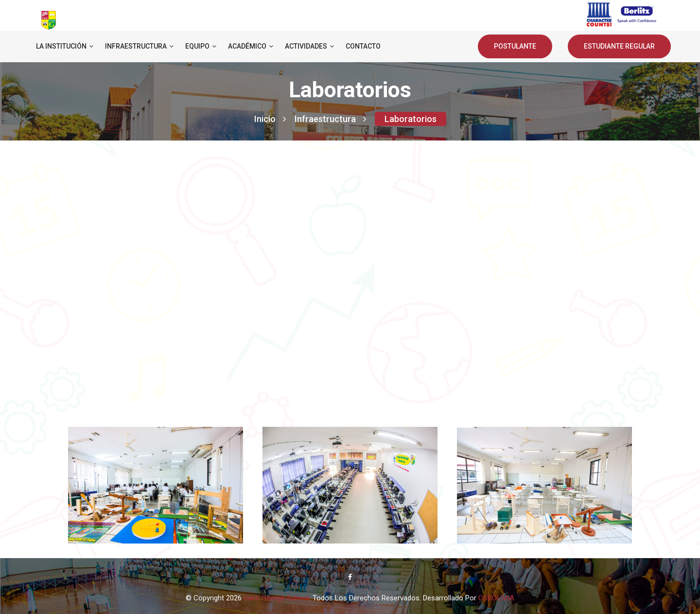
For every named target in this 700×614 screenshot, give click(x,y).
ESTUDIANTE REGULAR (619, 46)
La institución (65, 46)
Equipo (201, 46)
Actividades (309, 46)
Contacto (363, 46)
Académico (251, 46)
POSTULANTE (515, 46)
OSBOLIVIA (496, 598)
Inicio (270, 119)
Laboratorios (411, 119)
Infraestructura (139, 46)
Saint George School (276, 598)
